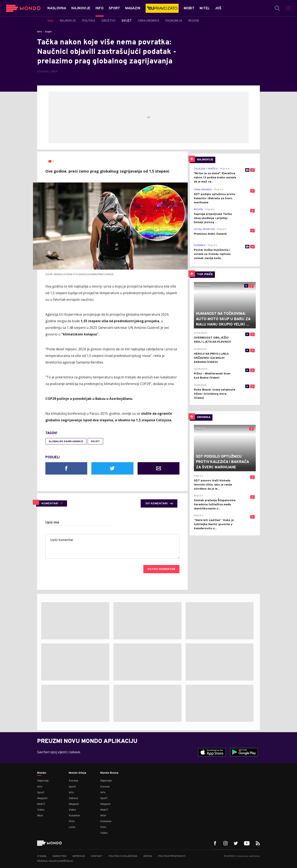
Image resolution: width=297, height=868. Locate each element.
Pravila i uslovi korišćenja (55, 861)
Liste (72, 827)
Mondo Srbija (77, 773)
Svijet (48, 32)
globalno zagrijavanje (66, 442)
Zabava (73, 798)
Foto (72, 821)
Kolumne (74, 816)
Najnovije (43, 781)
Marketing (60, 856)
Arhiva (148, 856)
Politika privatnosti (172, 856)
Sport (41, 793)
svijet (95, 442)
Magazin (42, 798)
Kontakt (97, 856)
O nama (42, 856)
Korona (73, 781)
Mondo (42, 773)
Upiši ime (52, 523)
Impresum (79, 856)
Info (39, 32)
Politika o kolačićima (123, 856)
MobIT (41, 804)
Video (41, 810)
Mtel (40, 816)
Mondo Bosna (109, 773)
